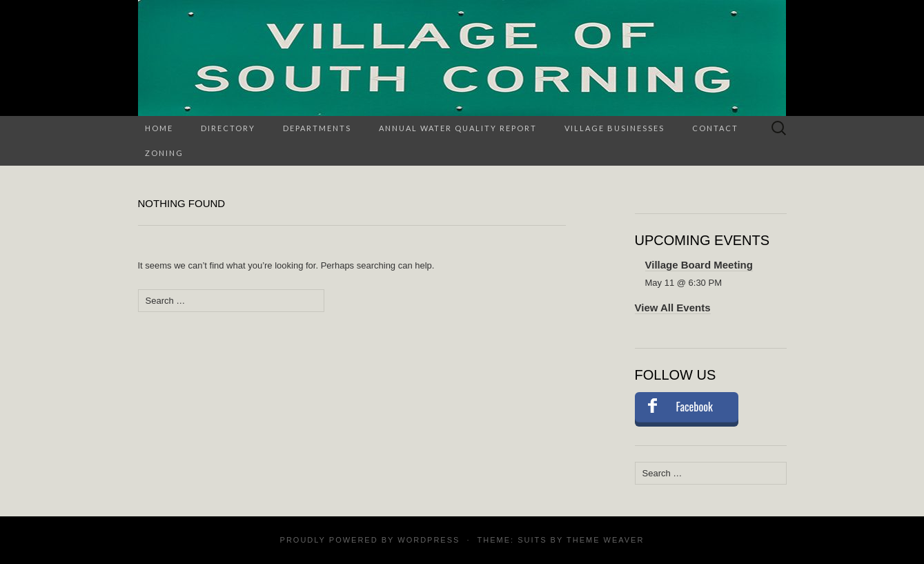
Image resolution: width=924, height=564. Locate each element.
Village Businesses (615, 128)
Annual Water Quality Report (458, 128)
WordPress (429, 540)
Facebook (695, 407)
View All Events (673, 308)
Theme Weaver (605, 540)
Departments (317, 128)
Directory (228, 128)
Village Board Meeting (699, 265)
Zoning (164, 153)
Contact (715, 128)
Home (159, 128)
